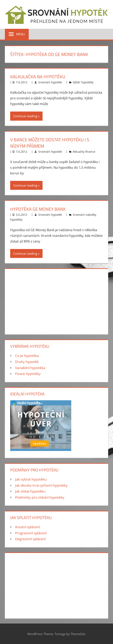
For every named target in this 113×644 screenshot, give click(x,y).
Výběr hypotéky (83, 82)
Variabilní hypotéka (30, 368)
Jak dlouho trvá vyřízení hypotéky (41, 485)
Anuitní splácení (27, 527)
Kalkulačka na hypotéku (38, 77)
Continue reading (25, 116)
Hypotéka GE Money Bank (38, 209)
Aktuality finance (84, 152)
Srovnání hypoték (50, 82)
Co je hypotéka (27, 356)
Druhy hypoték (27, 362)
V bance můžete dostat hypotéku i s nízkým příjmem (50, 143)
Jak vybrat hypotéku (31, 479)
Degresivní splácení (30, 539)
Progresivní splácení (31, 533)
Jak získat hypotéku (30, 491)
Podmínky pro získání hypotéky (40, 497)
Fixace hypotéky (28, 374)
